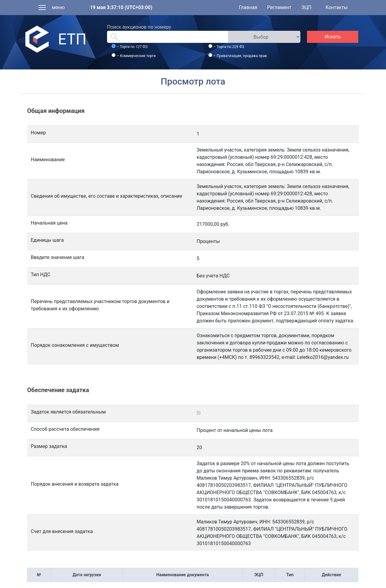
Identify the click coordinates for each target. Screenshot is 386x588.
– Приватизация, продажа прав (240, 56)
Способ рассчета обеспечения (65, 429)
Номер (38, 133)
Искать (332, 37)
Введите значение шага (57, 257)
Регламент (279, 7)
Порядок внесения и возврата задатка (75, 484)
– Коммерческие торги (136, 56)
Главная (248, 7)
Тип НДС (41, 275)
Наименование (48, 160)
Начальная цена (49, 223)
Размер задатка (49, 446)
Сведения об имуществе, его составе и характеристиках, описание (106, 196)
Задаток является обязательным (68, 412)
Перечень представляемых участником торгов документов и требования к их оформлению (100, 305)
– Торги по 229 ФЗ (229, 47)
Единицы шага (47, 240)
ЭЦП (306, 7)
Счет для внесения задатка (62, 531)
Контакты (336, 7)
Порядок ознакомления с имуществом (75, 345)
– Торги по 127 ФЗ (132, 47)
